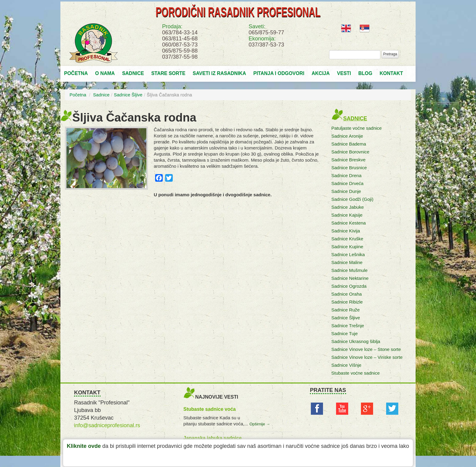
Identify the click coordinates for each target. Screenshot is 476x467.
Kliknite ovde (84, 446)
